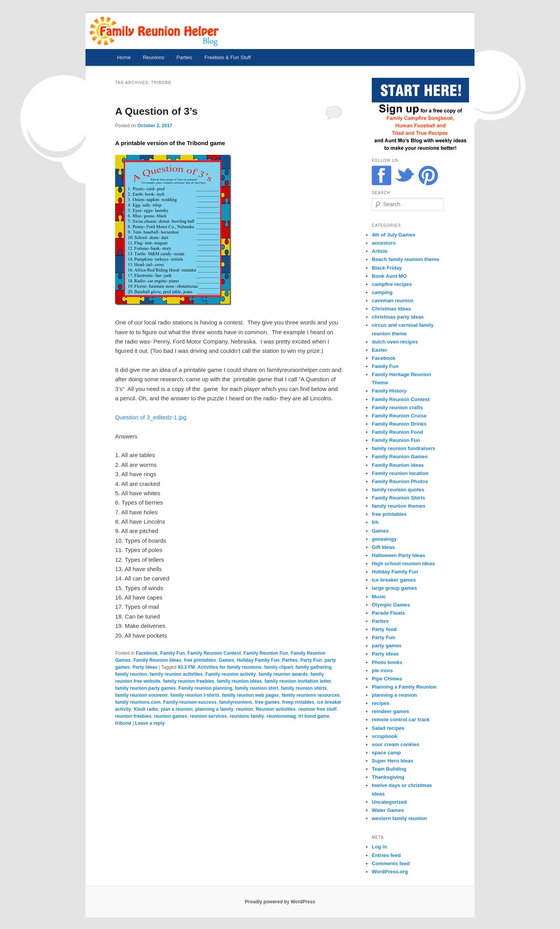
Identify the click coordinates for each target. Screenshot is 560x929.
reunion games (171, 716)
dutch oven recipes (395, 342)
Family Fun (172, 653)
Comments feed (391, 863)
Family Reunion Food (397, 432)
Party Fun (311, 660)
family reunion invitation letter (298, 681)
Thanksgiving (388, 777)
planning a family (214, 709)
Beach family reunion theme (405, 259)
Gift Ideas (383, 547)
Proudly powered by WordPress (280, 902)
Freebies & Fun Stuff (228, 57)
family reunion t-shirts (195, 695)
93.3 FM (186, 667)
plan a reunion (177, 709)
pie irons (382, 670)
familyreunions (235, 702)
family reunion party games (145, 688)
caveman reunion (393, 301)
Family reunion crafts (397, 408)
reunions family (247, 716)
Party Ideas (145, 667)
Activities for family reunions (230, 667)
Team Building (389, 769)
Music (379, 597)
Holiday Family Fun (258, 660)
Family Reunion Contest (214, 653)
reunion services (208, 716)
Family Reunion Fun (266, 653)
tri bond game (314, 716)
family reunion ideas (239, 681)
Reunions (153, 57)
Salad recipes (388, 728)
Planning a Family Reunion (404, 687)
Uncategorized (389, 802)
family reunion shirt (256, 688)
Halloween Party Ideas (398, 555)
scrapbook (385, 736)
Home (124, 57)
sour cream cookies (395, 744)
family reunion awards (283, 674)
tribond (123, 723)
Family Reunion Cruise (399, 416)
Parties (184, 57)
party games (387, 646)
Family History (389, 391)
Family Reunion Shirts (398, 498)
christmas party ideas (398, 317)
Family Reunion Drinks (399, 424)
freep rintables (298, 702)
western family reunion (399, 818)
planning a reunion (394, 695)
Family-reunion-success (190, 702)
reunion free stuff (318, 709)
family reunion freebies (188, 681)
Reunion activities (276, 709)
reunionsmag (281, 716)
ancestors (384, 243)
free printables (200, 660)
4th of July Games (394, 235)
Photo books (387, 662)
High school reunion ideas (403, 564)
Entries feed (386, 855)
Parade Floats (388, 613)
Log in (379, 847)
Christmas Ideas (391, 309)
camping (382, 292)
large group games (394, 588)
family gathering (314, 667)
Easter (380, 350)
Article (380, 251)
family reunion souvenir (141, 695)
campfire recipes (392, 284)
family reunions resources (311, 695)
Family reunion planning (206, 688)
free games (267, 702)
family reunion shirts (304, 688)
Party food (384, 629)
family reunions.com (138, 702)
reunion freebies (133, 716)
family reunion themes (399, 506)
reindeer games (390, 711)
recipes (381, 703)
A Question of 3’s (156, 111)
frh (375, 522)
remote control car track (401, 720)
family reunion (131, 674)
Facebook (147, 653)
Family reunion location (400, 473)
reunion (245, 709)
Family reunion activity (231, 674)
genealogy (384, 539)
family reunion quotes (398, 490)
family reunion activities (176, 674)
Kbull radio (146, 709)
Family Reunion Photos (400, 481)
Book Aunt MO (389, 276)
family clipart (278, 667)
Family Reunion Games (400, 457)
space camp (386, 753)
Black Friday (387, 268)
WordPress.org (390, 872)
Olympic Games (391, 605)
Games (226, 660)
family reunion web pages (251, 695)
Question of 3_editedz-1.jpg (151, 417)
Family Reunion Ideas (157, 660)
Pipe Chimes (387, 679)
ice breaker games (394, 580)
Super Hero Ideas (393, 761)
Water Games (388, 810)
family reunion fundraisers (403, 448)
